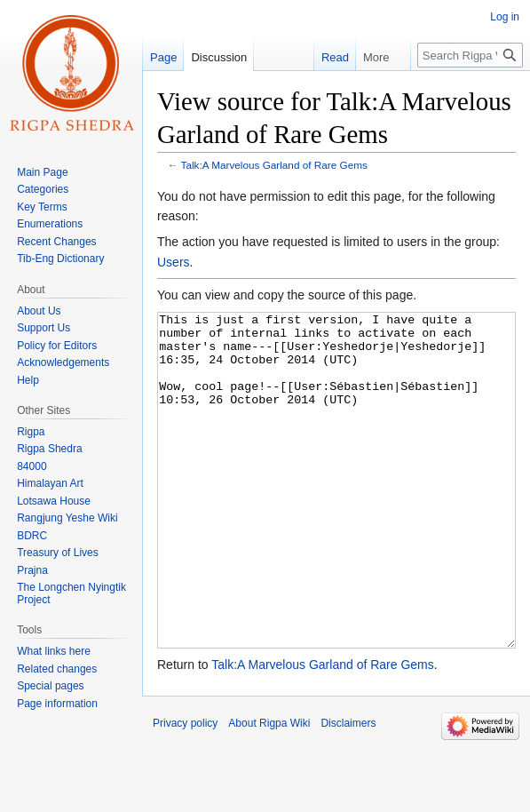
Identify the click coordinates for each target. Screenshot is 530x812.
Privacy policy (185, 790)
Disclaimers (348, 790)
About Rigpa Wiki (269, 790)
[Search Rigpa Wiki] (470, 55)
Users (174, 262)
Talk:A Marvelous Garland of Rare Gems (274, 165)
